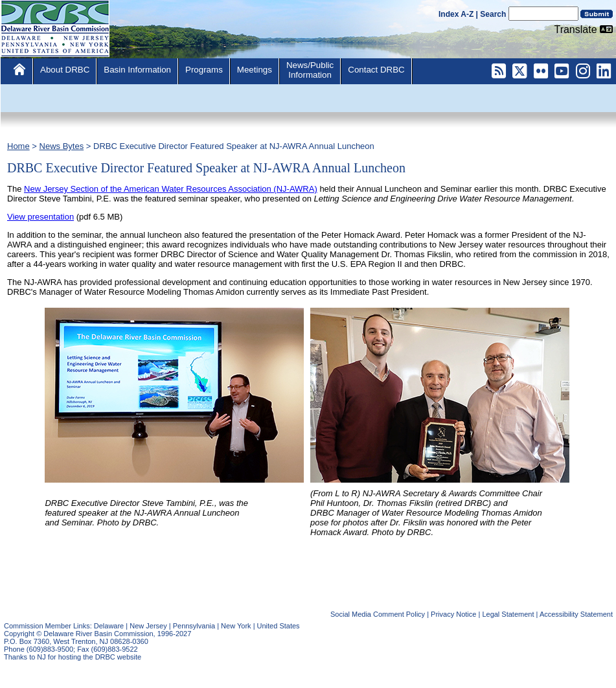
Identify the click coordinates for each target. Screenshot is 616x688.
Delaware (109, 626)
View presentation (40, 217)
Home (18, 146)
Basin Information (137, 70)
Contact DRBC (376, 70)
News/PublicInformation (310, 70)
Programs (204, 70)
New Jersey (148, 626)
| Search (491, 14)
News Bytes (62, 146)
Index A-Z (456, 14)
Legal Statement (508, 614)
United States (279, 626)
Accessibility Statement (576, 614)
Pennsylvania (194, 626)
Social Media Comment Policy (378, 614)
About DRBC (65, 70)
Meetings (255, 70)
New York (236, 626)
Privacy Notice (453, 614)
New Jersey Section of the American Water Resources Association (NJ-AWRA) (171, 189)
